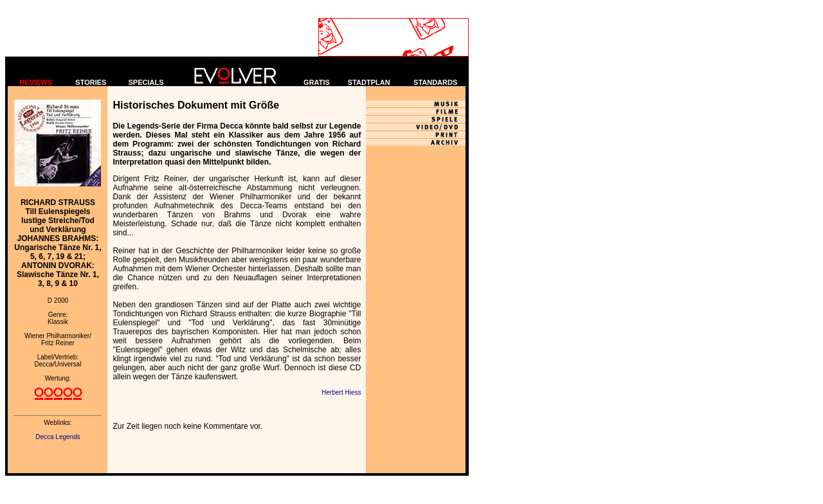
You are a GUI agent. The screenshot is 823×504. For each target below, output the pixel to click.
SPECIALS (146, 82)
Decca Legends (58, 437)
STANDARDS (435, 82)
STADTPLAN (369, 82)
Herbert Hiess (341, 392)
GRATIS (317, 82)
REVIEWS (36, 82)
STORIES (91, 82)
